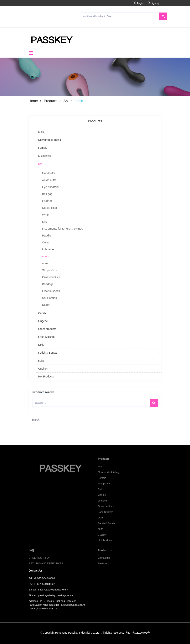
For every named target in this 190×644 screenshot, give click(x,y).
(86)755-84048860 (45, 581)
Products (51, 101)
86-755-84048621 (46, 587)
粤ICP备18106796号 (138, 633)
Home (33, 101)
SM (66, 101)
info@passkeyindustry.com (53, 593)
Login (139, 3)
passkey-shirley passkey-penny (56, 598)
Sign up (154, 3)
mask (36, 425)
